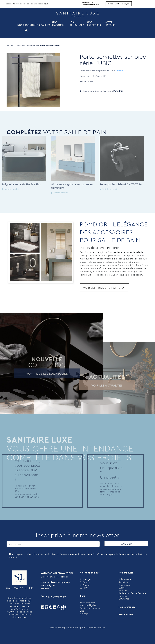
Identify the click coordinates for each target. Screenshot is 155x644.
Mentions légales (88, 605)
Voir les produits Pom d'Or (104, 288)
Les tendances (77, 24)
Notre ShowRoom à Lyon (119, 4)
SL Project (85, 585)
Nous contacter (87, 603)
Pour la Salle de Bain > (17, 46)
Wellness (123, 590)
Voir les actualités (100, 385)
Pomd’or (120, 71)
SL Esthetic (85, 582)
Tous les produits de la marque (103, 91)
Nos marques (58, 24)
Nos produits (26, 25)
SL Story (84, 588)
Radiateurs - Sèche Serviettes (133, 593)
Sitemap (84, 614)
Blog (82, 611)
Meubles (123, 596)
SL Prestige (85, 579)
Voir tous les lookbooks (40, 374)
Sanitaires (123, 582)
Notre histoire (110, 24)
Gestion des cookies (90, 608)
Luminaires (124, 599)
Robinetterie (125, 579)
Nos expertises (94, 24)
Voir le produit (52, 193)
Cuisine (122, 588)
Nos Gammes (43, 25)
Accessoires (124, 585)
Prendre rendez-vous (91, 3)
